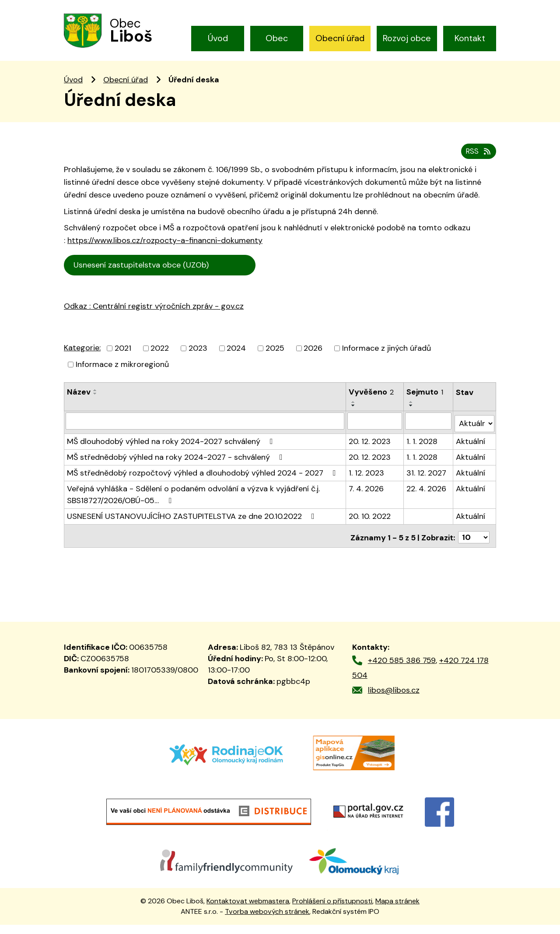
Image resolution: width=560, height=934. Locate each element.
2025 (275, 363)
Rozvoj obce (407, 38)
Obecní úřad (340, 38)
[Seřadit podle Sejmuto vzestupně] (412, 416)
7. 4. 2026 (366, 500)
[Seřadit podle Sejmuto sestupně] (412, 420)
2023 (198, 363)
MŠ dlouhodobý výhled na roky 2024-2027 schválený (172, 453)
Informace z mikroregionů (122, 379)
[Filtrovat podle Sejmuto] (429, 435)
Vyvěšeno (371, 406)
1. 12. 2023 (366, 484)
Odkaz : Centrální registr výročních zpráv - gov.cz (154, 321)
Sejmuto (425, 406)
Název (79, 406)
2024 (236, 363)
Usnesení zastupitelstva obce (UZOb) (162, 280)
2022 (160, 363)
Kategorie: (82, 362)
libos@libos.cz (394, 699)
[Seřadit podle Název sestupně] (95, 408)
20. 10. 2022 (370, 528)
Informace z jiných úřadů (387, 363)
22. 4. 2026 (427, 500)
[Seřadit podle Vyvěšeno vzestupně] (353, 416)
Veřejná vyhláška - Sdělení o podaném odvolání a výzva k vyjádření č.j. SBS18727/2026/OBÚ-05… (193, 506)
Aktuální (471, 453)
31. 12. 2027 (427, 484)
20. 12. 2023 (370, 453)
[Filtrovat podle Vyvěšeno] (375, 435)
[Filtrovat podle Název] (205, 435)
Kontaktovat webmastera (248, 910)
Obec (277, 38)
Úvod (218, 38)
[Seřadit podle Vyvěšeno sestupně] (353, 420)
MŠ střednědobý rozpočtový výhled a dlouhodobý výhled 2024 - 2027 (203, 484)
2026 (313, 363)
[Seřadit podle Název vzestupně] (95, 405)
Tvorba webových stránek (267, 920)
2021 (123, 363)
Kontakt (470, 38)
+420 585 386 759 (402, 669)
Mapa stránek (397, 910)
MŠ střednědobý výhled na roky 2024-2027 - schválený (177, 469)
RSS (478, 166)
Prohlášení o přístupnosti (332, 910)
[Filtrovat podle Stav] (475, 435)
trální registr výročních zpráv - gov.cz (165, 340)
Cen (271, 279)
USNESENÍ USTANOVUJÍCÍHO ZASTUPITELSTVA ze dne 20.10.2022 (192, 528)
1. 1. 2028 (422, 453)
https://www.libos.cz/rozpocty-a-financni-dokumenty (165, 255)
